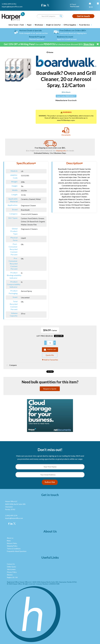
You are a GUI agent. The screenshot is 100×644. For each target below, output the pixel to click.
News (9, 541)
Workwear (39, 25)
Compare (11, 365)
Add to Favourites (50, 360)
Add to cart (50, 350)
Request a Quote (50, 389)
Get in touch (83, 16)
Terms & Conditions (14, 549)
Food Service (84, 25)
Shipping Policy (12, 546)
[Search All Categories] (50, 16)
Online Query (11, 567)
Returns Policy (12, 543)
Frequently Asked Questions (17, 551)
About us (10, 538)
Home (50, 52)
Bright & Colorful (53, 25)
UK (17, 577)
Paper (29, 25)
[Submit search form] (61, 16)
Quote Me (50, 355)
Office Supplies (70, 25)
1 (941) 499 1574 (9, 4)
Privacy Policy (12, 572)
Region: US (11, 577)
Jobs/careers (11, 569)
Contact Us (11, 564)
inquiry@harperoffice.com (12, 7)
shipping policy (61, 151)
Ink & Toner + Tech (16, 25)
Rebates (10, 575)
